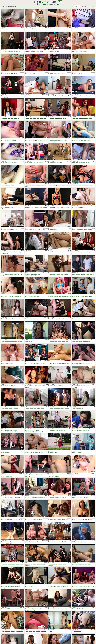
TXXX (70, 228)
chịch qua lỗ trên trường (13, 274)
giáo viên (63, 185)
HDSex (46, 27)
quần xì (69, 252)
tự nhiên (41, 118)
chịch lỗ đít (52, 252)
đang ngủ (12, 497)
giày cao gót (83, 207)
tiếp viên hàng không (12, 432)
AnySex (22, 496)
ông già (82, 408)
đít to (74, 51)
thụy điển (91, 185)
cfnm (3, 29)
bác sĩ (77, 74)
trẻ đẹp (66, 274)
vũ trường (57, 51)
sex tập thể (36, 276)
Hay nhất (77, 6)
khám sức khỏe (11, 341)
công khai (38, 363)
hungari (16, 296)
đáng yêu (9, 230)
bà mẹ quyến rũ (4, 97)
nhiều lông (35, 140)
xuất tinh (33, 185)
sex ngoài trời (41, 140)
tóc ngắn (89, 96)
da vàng (28, 118)
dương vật (7, 453)
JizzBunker (69, 27)
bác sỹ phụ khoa (19, 341)
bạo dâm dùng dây (59, 363)
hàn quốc (54, 163)
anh (27, 51)
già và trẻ (85, 96)
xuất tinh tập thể (76, 386)
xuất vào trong (37, 274)
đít (74, 207)
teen (12, 74)
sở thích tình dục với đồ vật (41, 185)
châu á (4, 363)
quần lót (27, 187)
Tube (41, 2)
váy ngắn (67, 207)
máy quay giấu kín (60, 140)
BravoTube (69, 161)
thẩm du (7, 51)
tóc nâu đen (5, 118)
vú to (77, 118)
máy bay (7, 96)
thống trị (80, 51)
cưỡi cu (15, 386)
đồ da (66, 140)
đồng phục (68, 185)
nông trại (31, 341)
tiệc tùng (31, 74)
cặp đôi (54, 274)
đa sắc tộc (11, 408)
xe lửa (20, 296)
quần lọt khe (55, 453)
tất (70, 96)
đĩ (44, 140)
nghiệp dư (88, 341)
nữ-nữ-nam (59, 96)
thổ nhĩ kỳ (84, 542)
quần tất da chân (19, 631)
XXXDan (22, 27)
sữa (57, 29)
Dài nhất (92, 6)
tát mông (91, 296)
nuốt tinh (3, 209)
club (53, 51)
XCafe (46, 607)
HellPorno (93, 27)
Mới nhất (84, 6)
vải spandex (74, 97)
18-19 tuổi (41, 163)
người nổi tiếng (5, 252)
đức (84, 386)
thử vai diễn (52, 363)
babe (51, 118)
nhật (6, 319)
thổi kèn (32, 408)
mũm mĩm (54, 96)
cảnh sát (87, 274)
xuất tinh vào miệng (9, 207)
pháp (6, 564)
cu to (74, 118)
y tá (87, 51)
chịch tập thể (31, 386)
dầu (60, 29)
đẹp (74, 564)
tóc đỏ (3, 276)
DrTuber (70, 630)
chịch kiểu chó (79, 296)
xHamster (93, 206)
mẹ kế (21, 564)
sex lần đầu (7, 185)
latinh (86, 564)
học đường (55, 185)
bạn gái (81, 430)
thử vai (65, 363)
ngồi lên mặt (55, 230)
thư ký (85, 29)
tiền (83, 296)
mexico (89, 564)
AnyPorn (69, 451)
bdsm (74, 185)
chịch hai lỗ (60, 252)
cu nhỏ (87, 497)
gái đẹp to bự (76, 631)
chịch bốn (78, 274)
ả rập (74, 542)
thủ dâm (59, 74)
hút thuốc (74, 365)
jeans (77, 140)
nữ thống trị (33, 51)
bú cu (12, 118)
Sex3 (70, 94)
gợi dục (38, 51)
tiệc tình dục (59, 163)
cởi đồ (34, 74)
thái (6, 29)
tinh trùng (89, 140)
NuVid (23, 540)
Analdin (46, 340)
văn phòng (11, 51)
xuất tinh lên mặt (52, 365)
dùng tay (64, 118)
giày (67, 586)
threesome (68, 319)
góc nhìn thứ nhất (11, 564)
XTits (94, 273)
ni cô (32, 586)
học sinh (59, 185)
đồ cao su (86, 185)
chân (77, 29)
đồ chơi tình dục (28, 566)
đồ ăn (19, 207)
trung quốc (31, 29)
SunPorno (22, 407)
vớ (18, 118)
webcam (62, 274)
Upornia (22, 451)
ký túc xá (7, 586)
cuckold (7, 408)
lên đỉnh (35, 29)
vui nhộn (54, 29)
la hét (15, 163)
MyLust (46, 384)
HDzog (23, 429)
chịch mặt (65, 252)
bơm (33, 96)
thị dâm (19, 51)
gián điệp (45, 207)
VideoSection (69, 50)
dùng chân (81, 29)
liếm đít (28, 453)
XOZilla (70, 184)
